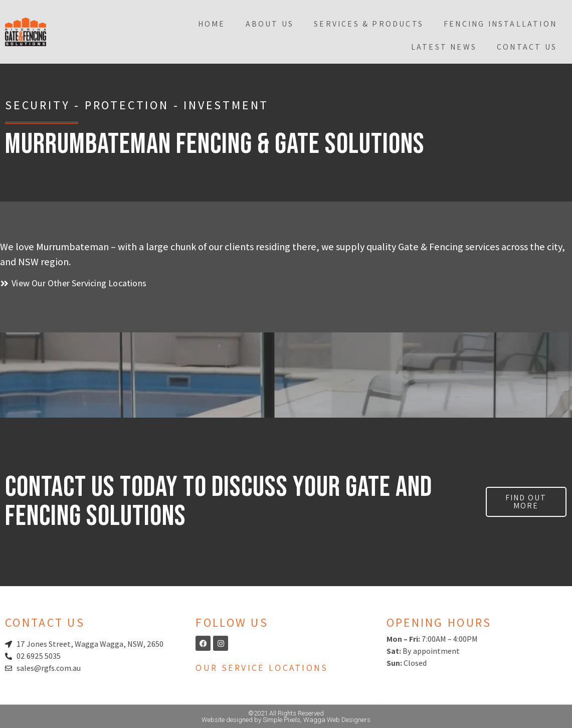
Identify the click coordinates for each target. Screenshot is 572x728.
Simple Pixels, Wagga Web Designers (317, 720)
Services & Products (369, 24)
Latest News (444, 47)
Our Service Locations (262, 668)
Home (212, 24)
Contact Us (527, 47)
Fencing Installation (500, 24)
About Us (270, 24)
